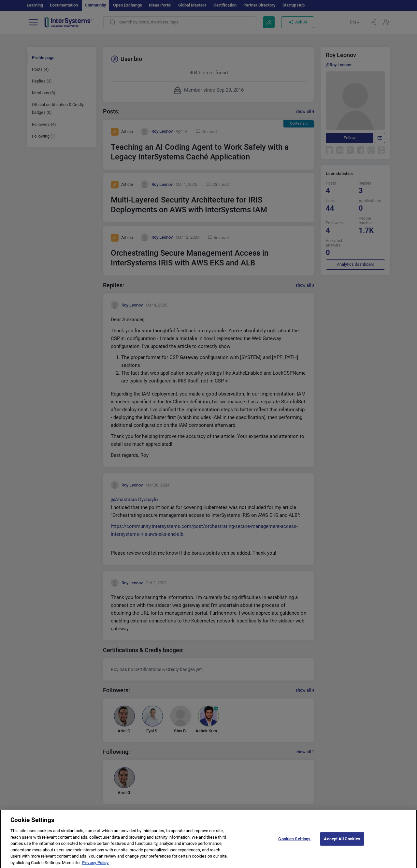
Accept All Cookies (342, 842)
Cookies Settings (294, 842)
